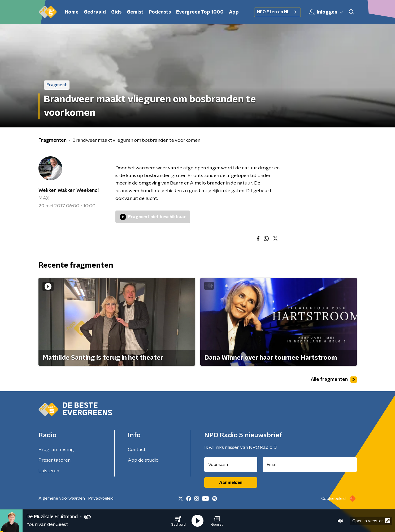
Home (72, 12)
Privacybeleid (101, 498)
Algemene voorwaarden (62, 498)
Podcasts (160, 12)
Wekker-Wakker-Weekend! (69, 191)
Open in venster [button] (371, 521)
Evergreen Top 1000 (200, 12)
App (234, 12)
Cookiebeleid (333, 499)
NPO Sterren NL (277, 12)
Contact (137, 450)
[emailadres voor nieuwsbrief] (310, 465)
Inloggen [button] (326, 12)
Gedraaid (95, 12)
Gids (116, 12)
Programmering (56, 450)
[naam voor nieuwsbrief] (231, 465)
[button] (178, 521)
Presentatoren (55, 460)
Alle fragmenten (334, 380)
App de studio (143, 460)
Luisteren (49, 471)
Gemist (135, 12)
